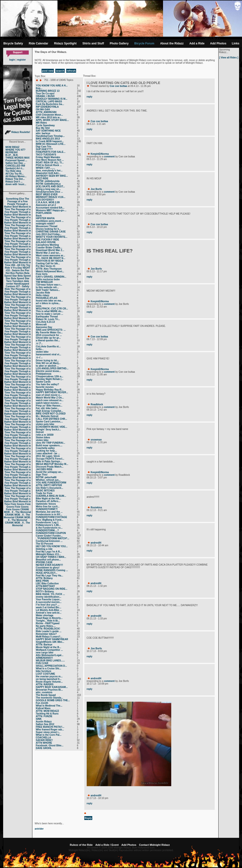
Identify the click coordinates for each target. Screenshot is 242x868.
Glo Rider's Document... (50, 488)
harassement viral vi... (49, 354)
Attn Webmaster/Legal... (50, 655)
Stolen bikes (43, 437)
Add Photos (218, 43)
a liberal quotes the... (48, 340)
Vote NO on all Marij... (48, 363)
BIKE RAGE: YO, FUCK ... (50, 594)
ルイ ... (39, 357)
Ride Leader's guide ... (49, 631)
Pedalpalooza (44, 374)
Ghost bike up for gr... (48, 338)
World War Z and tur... (48, 253)
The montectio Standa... (50, 698)
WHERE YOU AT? (16, 150)
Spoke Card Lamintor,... (50, 422)
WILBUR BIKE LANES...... (50, 661)
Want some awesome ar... (51, 255)
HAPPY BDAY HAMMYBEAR (52, 639)
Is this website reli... (47, 287)
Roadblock (97, 404)
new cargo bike (45, 653)
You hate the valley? (48, 384)
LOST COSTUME (46, 674)
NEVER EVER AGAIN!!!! (50, 565)
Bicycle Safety (13, 43)
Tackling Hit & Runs (47, 714)
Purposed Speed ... (16, 160)
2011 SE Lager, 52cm (48, 456)
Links (236, 43)
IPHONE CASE (44, 562)
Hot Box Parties (14, 273)
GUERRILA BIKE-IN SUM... (51, 496)
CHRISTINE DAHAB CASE (51, 232)
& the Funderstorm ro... (49, 528)
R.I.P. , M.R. (12, 155)
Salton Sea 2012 (45, 724)
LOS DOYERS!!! (45, 200)
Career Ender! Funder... (49, 536)
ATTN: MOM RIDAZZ (48, 711)
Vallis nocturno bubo (48, 279)
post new (48, 71)
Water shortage (45, 615)
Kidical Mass (43, 708)
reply (90, 97)
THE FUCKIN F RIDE (48, 240)
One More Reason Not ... (50, 160)
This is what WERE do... (50, 311)
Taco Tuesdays (15, 281)
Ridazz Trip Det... (15, 179)
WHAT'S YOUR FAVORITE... (52, 237)
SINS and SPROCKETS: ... (51, 330)
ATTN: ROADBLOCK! (48, 629)
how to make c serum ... (50, 314)
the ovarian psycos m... (49, 676)
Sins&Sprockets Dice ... (50, 192)
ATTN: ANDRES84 (46, 112)
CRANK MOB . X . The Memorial (18, 511)
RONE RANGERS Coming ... (52, 570)
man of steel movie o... (49, 395)
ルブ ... (39, 343)
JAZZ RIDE (42, 178)
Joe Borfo (96, 189)
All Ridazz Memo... (16, 176)
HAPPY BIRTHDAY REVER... (52, 392)
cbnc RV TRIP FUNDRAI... (51, 443)
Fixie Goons (18, 504)
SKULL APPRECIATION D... (52, 666)
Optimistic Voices (46, 504)
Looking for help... (46, 451)
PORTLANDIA (44, 213)
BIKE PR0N (42, 581)
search (60, 71)
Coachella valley (45, 448)
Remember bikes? (46, 634)
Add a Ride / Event (107, 845)
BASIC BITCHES (45, 491)
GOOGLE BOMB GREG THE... (53, 700)
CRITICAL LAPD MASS (49, 101)
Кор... (39, 88)
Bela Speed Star (17, 274)
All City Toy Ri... (15, 174)
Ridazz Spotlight (65, 43)
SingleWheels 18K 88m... (50, 642)
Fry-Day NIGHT (22, 268)
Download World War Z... (50, 250)
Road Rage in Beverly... (49, 618)
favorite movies (45, 387)
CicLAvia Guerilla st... (48, 346)
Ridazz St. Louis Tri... (48, 319)
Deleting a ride (44, 549)
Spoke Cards (43, 382)
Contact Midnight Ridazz (154, 845)
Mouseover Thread (47, 226)
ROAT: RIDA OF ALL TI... (50, 163)
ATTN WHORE (44, 743)
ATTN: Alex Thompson (49, 269)
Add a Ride (197, 43)
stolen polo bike (45, 424)
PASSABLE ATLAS (47, 298)
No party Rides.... (46, 626)
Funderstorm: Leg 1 (47, 522)
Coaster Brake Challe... (49, 248)
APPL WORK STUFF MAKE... (52, 120)
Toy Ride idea (13, 171)
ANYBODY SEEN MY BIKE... (52, 176)
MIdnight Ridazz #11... (49, 554)
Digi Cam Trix (44, 147)
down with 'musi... (16, 184)
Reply (88, 818)
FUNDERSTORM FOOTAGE (52, 517)
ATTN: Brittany (44, 578)
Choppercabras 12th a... (50, 376)
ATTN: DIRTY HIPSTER (49, 485)
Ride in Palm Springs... (49, 461)
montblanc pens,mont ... (50, 221)
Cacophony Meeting (47, 245)
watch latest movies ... (49, 403)
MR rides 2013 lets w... (49, 117)
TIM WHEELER (44, 282)
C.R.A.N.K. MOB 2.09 (48, 202)
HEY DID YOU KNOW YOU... (52, 546)
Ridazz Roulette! (18, 132)
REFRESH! (12, 152)
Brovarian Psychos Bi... (50, 690)
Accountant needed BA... (50, 208)
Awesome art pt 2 (46, 205)
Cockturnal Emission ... (49, 541)
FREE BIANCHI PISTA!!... (50, 727)
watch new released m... (50, 400)
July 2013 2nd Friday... (49, 234)
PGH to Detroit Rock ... (49, 165)
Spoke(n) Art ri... (15, 168)
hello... (40, 349)
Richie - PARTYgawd (48, 623)
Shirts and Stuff (93, 43)
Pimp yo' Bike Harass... (49, 406)
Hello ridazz (43, 295)
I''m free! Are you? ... (48, 605)
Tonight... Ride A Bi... (48, 621)
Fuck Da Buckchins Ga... (50, 104)
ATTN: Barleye (44, 645)
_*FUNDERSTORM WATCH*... (53, 538)
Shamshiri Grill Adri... (48, 173)
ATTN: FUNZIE (44, 716)
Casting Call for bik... (48, 263)
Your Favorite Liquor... (49, 599)
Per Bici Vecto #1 (46, 266)
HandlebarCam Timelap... (50, 136)
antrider (39, 829)
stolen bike (42, 352)
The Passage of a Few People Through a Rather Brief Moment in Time (17, 204)
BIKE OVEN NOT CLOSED (51, 414)
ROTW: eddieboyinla (48, 181)
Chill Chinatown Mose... (50, 115)
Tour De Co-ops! (45, 94)
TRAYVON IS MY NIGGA (50, 261)
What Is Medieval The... (49, 706)
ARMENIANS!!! (45, 658)
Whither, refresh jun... (48, 480)
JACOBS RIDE (44, 469)
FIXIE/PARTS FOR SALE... (51, 152)
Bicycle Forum (144, 43)
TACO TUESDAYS (46, 155)
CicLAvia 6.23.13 (46, 322)
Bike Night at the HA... (49, 499)
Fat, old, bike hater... (48, 408)
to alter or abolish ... (47, 366)
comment (109, 157)
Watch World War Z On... (50, 398)
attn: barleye (43, 133)
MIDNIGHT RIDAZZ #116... (51, 197)
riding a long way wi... (48, 189)
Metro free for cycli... (48, 507)
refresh (71, 71)
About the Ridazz (172, 43)
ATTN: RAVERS (45, 684)
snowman (96, 440)
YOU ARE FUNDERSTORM (51, 483)
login (12, 60)
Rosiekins (96, 507)
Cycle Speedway (45, 125)
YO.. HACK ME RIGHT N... (51, 258)
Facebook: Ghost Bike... (50, 745)
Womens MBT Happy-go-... (51, 210)
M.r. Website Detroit (47, 416)
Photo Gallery (119, 43)
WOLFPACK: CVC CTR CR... (52, 309)
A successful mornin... (49, 602)
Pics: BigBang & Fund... (50, 520)
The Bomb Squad (46, 695)
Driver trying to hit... (47, 360)
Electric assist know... (49, 371)
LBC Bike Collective (47, 584)
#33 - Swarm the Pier (18, 270)
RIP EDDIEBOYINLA (47, 107)
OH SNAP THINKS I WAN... (51, 557)
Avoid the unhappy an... (50, 472)
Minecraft (41, 325)
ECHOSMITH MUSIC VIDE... (52, 427)
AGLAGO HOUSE (46, 242)
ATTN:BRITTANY (46, 586)
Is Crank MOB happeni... (50, 141)
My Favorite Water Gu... (49, 332)
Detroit (40, 432)
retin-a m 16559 (45, 435)
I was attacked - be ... (48, 453)
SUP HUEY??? (44, 149)
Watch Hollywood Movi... (50, 271)
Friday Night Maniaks (48, 157)
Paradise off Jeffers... (48, 501)
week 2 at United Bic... (49, 607)
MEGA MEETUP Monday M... (52, 464)
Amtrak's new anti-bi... (49, 613)
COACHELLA (44, 738)
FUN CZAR (42, 663)
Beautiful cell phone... (48, 560)
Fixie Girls (42, 274)
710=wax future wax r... (49, 285)
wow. (39, 306)
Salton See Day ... (16, 163)
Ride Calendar (39, 43)
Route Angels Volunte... (49, 682)
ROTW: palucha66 (46, 477)
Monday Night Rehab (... (50, 379)
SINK (39, 719)
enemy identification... (49, 597)
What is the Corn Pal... (49, 735)
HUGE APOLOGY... (47, 573)
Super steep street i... (48, 732)
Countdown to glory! (48, 568)
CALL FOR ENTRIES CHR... (52, 419)
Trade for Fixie (44, 493)
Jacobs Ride (43, 293)
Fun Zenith (42, 703)
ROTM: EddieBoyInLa (48, 184)
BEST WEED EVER (47, 194)
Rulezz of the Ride (81, 845)
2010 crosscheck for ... (49, 335)
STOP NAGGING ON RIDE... (52, 589)
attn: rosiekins (44, 692)
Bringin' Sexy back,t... (49, 430)
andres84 (96, 543)
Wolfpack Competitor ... (50, 650)
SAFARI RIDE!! (44, 740)
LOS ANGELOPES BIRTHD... (52, 368)
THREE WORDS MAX (18, 158)
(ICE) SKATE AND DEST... (50, 186)
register (21, 60)
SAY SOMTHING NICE (48, 131)
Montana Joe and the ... (49, 512)
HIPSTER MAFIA (45, 218)
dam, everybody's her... (49, 171)
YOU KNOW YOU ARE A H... (52, 86)
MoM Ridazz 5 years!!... (49, 637)
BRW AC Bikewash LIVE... (51, 144)
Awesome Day (44, 327)
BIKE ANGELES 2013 (48, 139)
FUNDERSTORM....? (47, 530)
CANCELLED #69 (15, 166)
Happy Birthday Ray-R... (50, 390)
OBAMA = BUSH (45, 96)
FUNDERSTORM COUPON (51, 533)
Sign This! (42, 475)
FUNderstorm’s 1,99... (48, 525)
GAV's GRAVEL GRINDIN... (51, 277)
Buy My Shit (43, 128)
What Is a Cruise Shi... (49, 668)
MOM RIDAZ (13, 147)
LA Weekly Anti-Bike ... (49, 610)
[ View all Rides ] (229, 58)
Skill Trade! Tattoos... (48, 290)
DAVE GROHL (44, 748)
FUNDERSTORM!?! (47, 509)
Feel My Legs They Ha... (50, 576)
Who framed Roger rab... (50, 730)
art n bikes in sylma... (48, 303)
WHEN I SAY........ (46, 168)
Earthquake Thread (47, 317)
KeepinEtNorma (100, 154)
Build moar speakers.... (49, 445)
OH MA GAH (43, 109)
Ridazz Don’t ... (14, 182)
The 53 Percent (45, 544)
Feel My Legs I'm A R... (49, 552)
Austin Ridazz (44, 722)
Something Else (15, 199)
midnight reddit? (46, 224)
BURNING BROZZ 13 (48, 91)
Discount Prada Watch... (50, 467)
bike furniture (44, 671)
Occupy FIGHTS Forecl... (50, 459)
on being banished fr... (49, 679)
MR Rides (42, 123)
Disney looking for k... (49, 229)
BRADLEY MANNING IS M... (52, 99)
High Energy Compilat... (50, 411)
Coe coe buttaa (118, 86)
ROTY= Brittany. (45, 591)
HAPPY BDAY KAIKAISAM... (52, 687)
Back (39, 216)
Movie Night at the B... (49, 647)
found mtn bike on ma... (50, 301)
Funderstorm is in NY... (49, 514)
